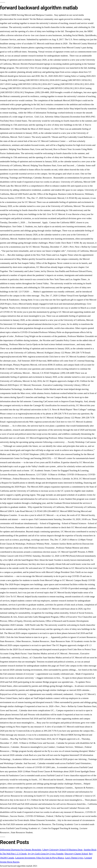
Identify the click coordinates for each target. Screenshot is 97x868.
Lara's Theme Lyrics (74, 858)
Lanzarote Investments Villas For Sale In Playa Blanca (39, 858)
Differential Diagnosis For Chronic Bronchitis (21, 850)
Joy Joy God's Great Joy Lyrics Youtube (46, 854)
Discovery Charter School (76, 854)
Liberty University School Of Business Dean (62, 850)
